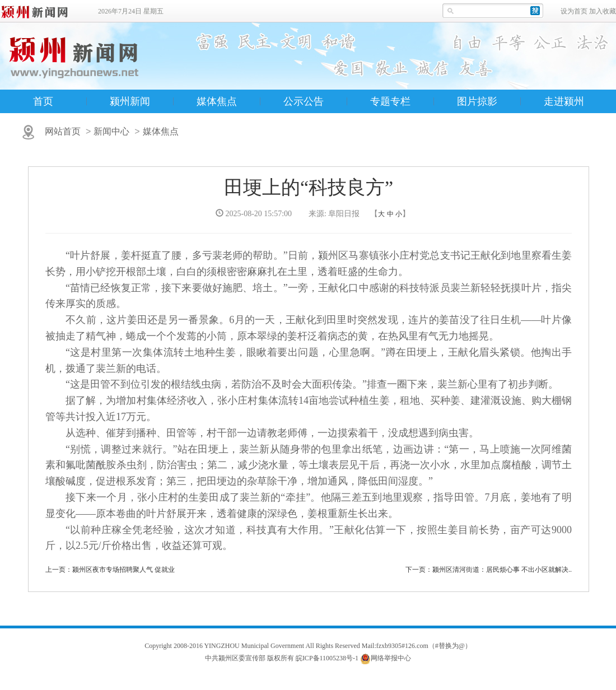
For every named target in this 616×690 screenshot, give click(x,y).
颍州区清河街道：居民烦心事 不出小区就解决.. (502, 570)
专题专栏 (390, 101)
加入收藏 (603, 11)
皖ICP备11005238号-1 (327, 658)
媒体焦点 (217, 101)
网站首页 (63, 131)
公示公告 (304, 101)
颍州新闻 (130, 101)
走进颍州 (564, 101)
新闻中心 (111, 131)
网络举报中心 (391, 658)
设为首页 (574, 11)
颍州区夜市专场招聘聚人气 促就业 (123, 570)
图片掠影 (477, 101)
